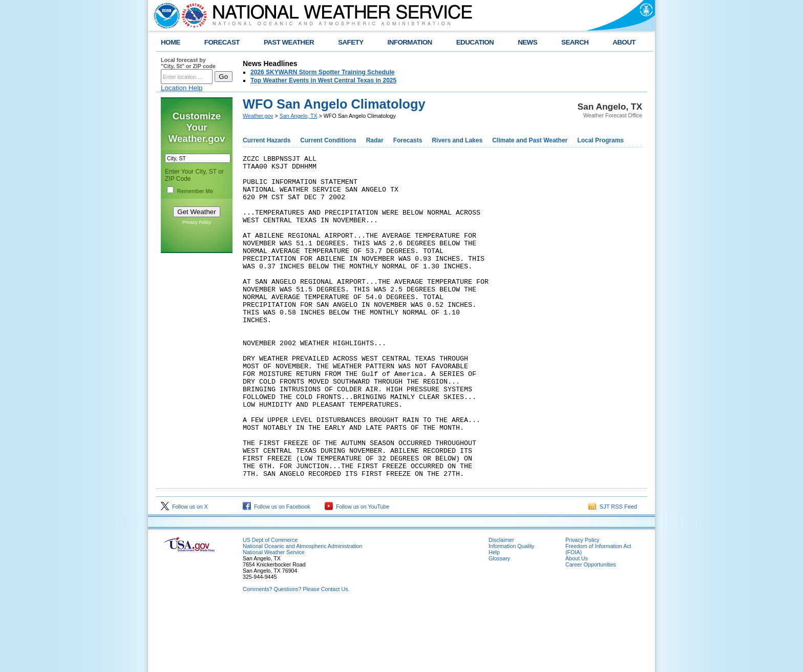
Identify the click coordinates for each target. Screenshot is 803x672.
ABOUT (624, 42)
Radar (375, 140)
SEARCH (575, 42)
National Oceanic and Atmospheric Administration (302, 611)
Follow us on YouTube (357, 571)
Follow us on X (184, 571)
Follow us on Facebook (277, 571)
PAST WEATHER (289, 42)
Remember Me (195, 191)
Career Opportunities (591, 629)
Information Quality (511, 611)
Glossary (499, 623)
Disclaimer (501, 604)
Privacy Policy (197, 222)
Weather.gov (258, 116)
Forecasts (408, 140)
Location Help (182, 88)
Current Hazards (267, 140)
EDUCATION (475, 42)
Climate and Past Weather (530, 140)
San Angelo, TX (299, 116)
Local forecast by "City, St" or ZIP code (188, 63)
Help (494, 617)
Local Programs (600, 140)
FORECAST (222, 42)
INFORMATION (410, 42)
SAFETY (351, 42)
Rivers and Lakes (457, 140)
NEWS (527, 42)
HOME (171, 42)
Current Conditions (328, 140)
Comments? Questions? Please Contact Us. (296, 654)
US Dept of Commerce (270, 604)
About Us (577, 623)
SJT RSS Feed (613, 571)
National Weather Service (274, 617)
